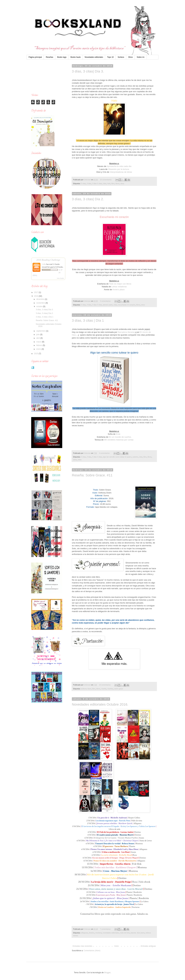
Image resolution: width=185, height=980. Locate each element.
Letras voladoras (119, 287)
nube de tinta (125, 933)
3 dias (89, 184)
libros (117, 184)
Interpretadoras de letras (121, 172)
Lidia (44, 264)
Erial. (118, 434)
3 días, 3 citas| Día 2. (88, 199)
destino (92, 933)
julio (38, 335)
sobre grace (119, 689)
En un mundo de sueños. (120, 437)
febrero (39, 345)
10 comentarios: (106, 180)
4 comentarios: (105, 453)
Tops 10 (110, 57)
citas (105, 184)
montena (99, 933)
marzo (39, 342)
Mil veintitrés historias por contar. (119, 440)
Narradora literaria (126, 332)
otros (122, 184)
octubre (40, 306)
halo (109, 184)
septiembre (41, 331)
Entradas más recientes (82, 946)
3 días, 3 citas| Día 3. (88, 71)
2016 (36, 296)
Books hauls (76, 57)
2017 (36, 292)
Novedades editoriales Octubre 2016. (100, 704)
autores (135, 457)
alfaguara (85, 933)
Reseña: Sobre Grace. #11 (92, 475)
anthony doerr (86, 689)
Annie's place (118, 290)
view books (60, 278)
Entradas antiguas (148, 946)
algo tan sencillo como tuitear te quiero (117, 457)
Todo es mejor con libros (120, 284)
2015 (36, 354)
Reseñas (49, 57)
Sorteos (121, 57)
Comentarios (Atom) (92, 951)
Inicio (117, 946)
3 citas (83, 184)
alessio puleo (108, 305)
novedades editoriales (111, 933)
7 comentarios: (106, 929)
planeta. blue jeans (138, 933)
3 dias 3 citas (97, 184)
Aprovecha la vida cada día (119, 166)
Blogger (107, 973)
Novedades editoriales (94, 57)
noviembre (41, 303)
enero (39, 349)
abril (38, 338)
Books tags (62, 57)
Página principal (35, 57)
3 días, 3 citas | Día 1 (88, 320)
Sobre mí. (141, 57)
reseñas (110, 689)
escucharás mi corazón (127, 305)
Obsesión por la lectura (119, 169)
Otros (130, 57)
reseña (104, 689)
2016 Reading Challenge (48, 260)
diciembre (41, 299)
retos (80, 460)
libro (113, 184)
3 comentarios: (106, 301)
